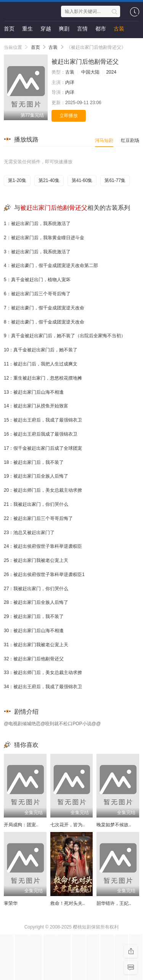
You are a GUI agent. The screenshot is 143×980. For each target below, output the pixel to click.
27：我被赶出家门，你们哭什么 (36, 589)
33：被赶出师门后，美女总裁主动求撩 (43, 673)
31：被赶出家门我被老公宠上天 (36, 645)
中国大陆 (90, 72)
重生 (27, 29)
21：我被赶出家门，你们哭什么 (36, 504)
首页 (9, 29)
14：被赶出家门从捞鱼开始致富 (36, 406)
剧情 (27, 44)
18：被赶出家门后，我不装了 (34, 462)
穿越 (46, 29)
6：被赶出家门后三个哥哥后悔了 (37, 294)
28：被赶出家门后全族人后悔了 (36, 602)
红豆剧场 (130, 140)
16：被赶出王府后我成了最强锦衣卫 (41, 434)
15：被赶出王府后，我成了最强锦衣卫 (43, 420)
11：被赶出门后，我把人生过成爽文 (41, 364)
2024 (111, 72)
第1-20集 (17, 180)
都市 (101, 29)
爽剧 (64, 29)
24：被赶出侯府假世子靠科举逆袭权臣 (43, 546)
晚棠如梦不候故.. (114, 825)
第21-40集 (49, 180)
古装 (119, 29)
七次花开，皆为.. (68, 825)
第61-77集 (115, 180)
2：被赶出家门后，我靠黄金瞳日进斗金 (44, 238)
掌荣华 (11, 903)
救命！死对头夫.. (68, 903)
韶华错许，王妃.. (114, 903)
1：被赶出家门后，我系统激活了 (37, 224)
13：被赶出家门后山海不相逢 (34, 392)
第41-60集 (82, 180)
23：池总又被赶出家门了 (29, 533)
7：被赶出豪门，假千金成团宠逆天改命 (44, 308)
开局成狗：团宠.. (21, 825)
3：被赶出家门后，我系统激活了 (37, 252)
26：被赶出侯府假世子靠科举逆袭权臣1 (44, 574)
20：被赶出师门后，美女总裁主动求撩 (43, 490)
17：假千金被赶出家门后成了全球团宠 (43, 448)
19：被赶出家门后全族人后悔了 (36, 476)
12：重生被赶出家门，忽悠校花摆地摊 (43, 378)
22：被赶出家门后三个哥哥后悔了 (38, 518)
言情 (82, 29)
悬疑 (9, 44)
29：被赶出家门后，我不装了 (34, 616)
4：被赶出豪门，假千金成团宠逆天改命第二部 (51, 266)
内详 (70, 82)
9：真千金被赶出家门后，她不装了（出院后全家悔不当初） (65, 336)
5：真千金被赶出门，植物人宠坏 (37, 280)
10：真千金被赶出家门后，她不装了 (41, 350)
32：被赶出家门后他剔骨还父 (34, 659)
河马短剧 (104, 140)
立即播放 (69, 116)
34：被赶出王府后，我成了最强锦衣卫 (43, 687)
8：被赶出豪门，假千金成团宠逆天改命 (44, 322)
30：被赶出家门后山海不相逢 (34, 631)
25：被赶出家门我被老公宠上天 (36, 560)
